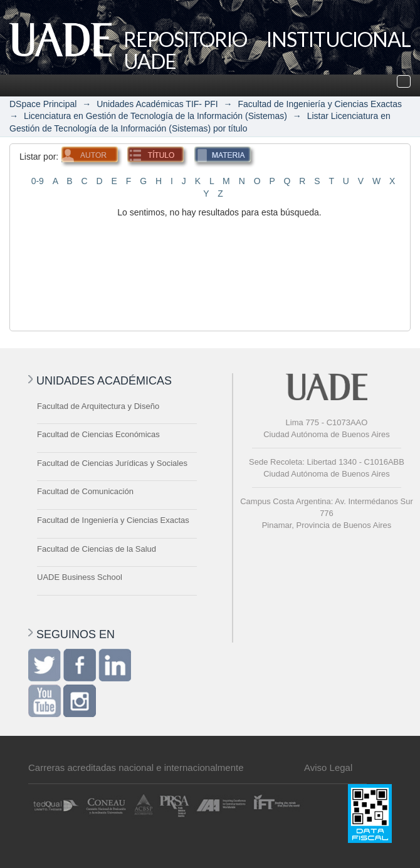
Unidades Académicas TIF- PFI (157, 104)
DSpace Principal (43, 104)
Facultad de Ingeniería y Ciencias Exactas (319, 104)
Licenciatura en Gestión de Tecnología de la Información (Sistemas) (155, 116)
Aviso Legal (328, 767)
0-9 (38, 181)
